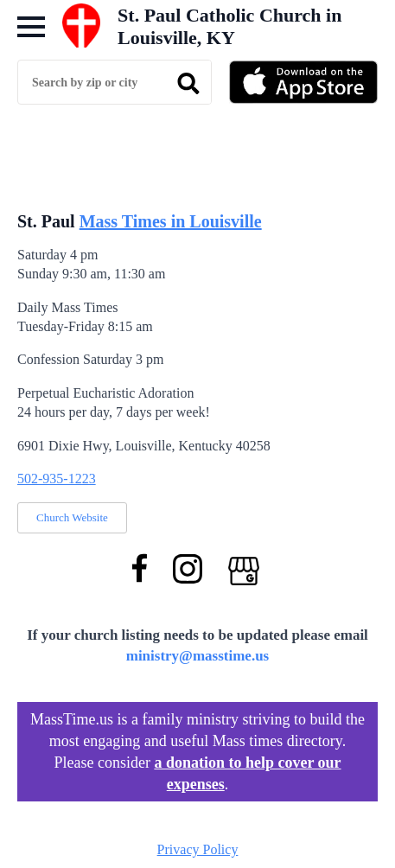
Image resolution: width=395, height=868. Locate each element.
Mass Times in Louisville (171, 221)
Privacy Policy (198, 849)
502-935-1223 (57, 479)
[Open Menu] (31, 27)
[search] (188, 83)
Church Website (72, 517)
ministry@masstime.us (198, 656)
